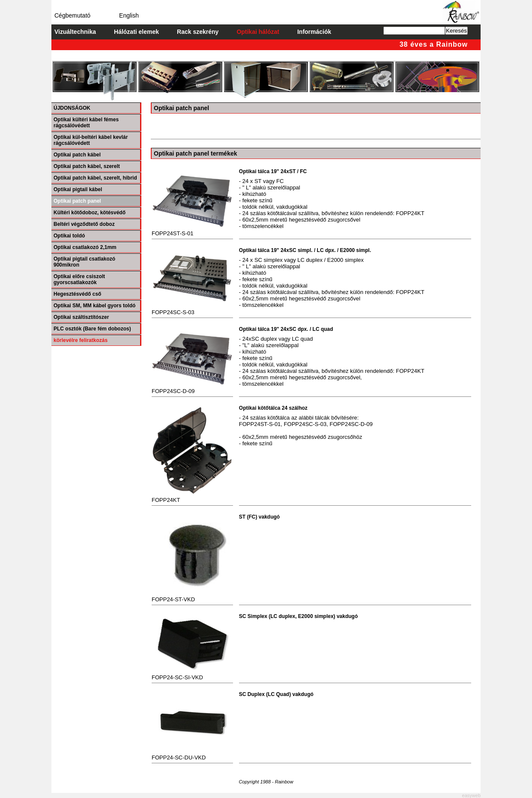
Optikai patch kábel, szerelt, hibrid (95, 178)
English (129, 15)
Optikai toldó (69, 236)
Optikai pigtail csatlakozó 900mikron (84, 262)
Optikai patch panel (77, 201)
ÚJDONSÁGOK (72, 108)
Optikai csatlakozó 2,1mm (85, 247)
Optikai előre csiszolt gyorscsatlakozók (79, 279)
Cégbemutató (72, 15)
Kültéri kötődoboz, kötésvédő (90, 213)
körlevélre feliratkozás (81, 340)
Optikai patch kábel (77, 155)
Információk (314, 32)
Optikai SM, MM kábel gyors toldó (94, 306)
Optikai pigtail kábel (78, 189)
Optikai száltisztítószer (81, 317)
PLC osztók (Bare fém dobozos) (92, 329)
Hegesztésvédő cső (77, 294)
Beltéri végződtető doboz (84, 224)
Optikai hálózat (258, 32)
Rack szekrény (198, 32)
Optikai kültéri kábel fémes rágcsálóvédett (86, 123)
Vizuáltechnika (75, 32)
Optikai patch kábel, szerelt (87, 166)
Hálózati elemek (136, 32)
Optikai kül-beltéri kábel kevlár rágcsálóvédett (91, 140)
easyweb (471, 795)
